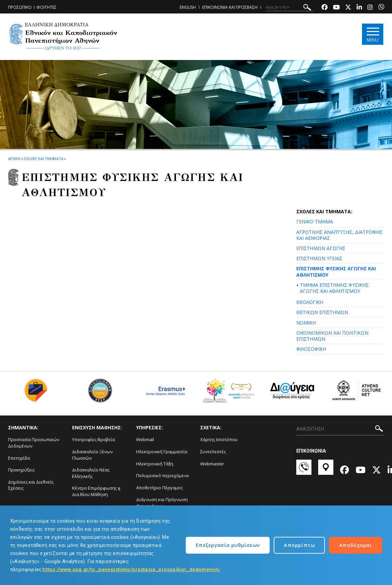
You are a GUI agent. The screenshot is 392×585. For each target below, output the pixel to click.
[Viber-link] (381, 8)
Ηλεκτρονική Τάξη (155, 464)
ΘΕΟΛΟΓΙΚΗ (310, 302)
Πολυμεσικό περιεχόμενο (163, 475)
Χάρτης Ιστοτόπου (219, 439)
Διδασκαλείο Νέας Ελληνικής (91, 473)
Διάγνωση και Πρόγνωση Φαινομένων (162, 503)
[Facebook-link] (325, 8)
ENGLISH (188, 7)
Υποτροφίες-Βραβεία (94, 439)
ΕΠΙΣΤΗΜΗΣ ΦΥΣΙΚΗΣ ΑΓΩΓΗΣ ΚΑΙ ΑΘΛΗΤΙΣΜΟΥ (336, 271)
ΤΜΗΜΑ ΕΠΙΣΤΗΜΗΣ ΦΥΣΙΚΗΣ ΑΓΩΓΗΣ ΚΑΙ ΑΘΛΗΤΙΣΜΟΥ (334, 288)
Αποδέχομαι (355, 545)
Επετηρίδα (19, 458)
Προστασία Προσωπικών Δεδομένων (34, 443)
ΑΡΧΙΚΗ (14, 159)
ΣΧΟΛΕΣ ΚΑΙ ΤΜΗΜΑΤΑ (44, 159)
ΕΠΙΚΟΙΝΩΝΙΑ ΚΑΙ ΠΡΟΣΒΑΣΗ (230, 7)
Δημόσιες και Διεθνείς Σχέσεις (31, 485)
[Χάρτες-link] (326, 470)
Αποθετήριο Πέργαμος (159, 488)
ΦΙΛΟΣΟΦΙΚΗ (311, 349)
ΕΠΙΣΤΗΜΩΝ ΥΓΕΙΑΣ (319, 258)
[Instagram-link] (370, 8)
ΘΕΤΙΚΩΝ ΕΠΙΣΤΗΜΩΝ (322, 312)
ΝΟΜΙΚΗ (306, 323)
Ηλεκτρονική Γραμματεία (162, 452)
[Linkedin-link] (359, 8)
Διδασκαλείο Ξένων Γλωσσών (92, 455)
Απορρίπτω (299, 545)
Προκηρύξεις (21, 470)
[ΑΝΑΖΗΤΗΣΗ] (289, 7)
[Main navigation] (373, 34)
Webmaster (212, 464)
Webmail (145, 439)
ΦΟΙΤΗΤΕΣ (47, 7)
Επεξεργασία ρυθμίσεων (228, 545)
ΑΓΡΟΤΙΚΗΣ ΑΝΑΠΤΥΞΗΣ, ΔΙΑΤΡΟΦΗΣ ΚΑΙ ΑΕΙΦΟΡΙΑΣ (339, 235)
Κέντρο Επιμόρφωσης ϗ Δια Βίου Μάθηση (96, 491)
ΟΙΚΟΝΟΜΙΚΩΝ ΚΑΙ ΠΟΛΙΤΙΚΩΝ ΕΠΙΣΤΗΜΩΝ (332, 336)
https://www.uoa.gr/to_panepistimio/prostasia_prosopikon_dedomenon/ (131, 569)
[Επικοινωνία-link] (304, 470)
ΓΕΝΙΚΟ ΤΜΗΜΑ (315, 222)
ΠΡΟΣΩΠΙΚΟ (20, 7)
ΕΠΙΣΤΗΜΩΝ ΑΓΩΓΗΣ (321, 248)
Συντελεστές (213, 452)
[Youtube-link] (336, 8)
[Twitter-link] (348, 8)
